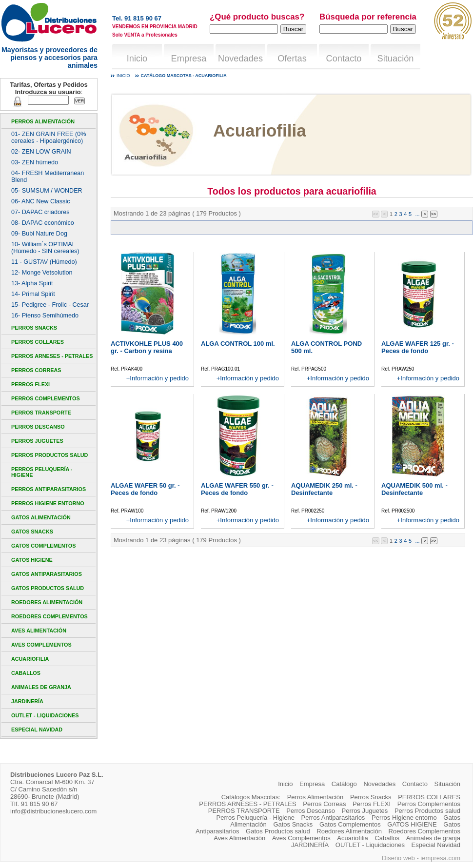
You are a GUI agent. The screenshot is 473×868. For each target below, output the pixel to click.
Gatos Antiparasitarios (47, 574)
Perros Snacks (34, 328)
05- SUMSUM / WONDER (47, 191)
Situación (396, 59)
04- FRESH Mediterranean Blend (48, 177)
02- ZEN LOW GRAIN (41, 152)
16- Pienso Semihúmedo (45, 316)
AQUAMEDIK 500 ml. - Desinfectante (414, 489)
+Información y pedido (158, 378)
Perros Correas (36, 370)
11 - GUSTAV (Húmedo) (44, 262)
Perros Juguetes (37, 441)
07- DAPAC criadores (40, 212)
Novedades (240, 59)
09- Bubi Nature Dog (39, 234)
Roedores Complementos (49, 616)
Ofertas (292, 59)
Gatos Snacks (32, 532)
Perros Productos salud (49, 455)
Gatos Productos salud (48, 588)
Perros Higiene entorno (48, 503)
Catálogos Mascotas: (251, 797)
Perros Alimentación (43, 121)
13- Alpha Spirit (32, 283)
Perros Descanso (38, 427)
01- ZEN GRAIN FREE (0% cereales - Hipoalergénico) (49, 138)
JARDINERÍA (27, 701)
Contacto (344, 59)
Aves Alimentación (39, 631)
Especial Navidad (37, 730)
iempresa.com (440, 858)
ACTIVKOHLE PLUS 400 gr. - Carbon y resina (147, 347)
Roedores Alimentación (47, 602)
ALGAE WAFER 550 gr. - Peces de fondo (237, 489)
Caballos (26, 673)
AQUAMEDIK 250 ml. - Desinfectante (324, 489)
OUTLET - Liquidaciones (45, 715)
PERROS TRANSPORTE (41, 413)
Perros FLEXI (30, 384)
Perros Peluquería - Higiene (42, 472)
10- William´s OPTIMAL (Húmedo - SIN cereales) (45, 248)
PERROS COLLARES (38, 342)
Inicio (137, 59)
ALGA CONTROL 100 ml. (238, 344)
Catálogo (344, 784)
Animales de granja (41, 687)
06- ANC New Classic (41, 201)
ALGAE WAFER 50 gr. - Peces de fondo (145, 489)
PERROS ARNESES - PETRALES (52, 356)
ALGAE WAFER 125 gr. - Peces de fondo (418, 347)
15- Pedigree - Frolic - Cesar (50, 305)
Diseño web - (401, 858)
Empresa (189, 59)
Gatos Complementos (43, 546)
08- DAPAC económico (43, 223)
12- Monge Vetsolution (42, 273)
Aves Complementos (41, 645)
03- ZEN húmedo (35, 162)
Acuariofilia (30, 659)
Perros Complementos (46, 398)
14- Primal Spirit (33, 294)
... (417, 214)
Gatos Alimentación (41, 517)
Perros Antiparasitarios (49, 489)
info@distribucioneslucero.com (53, 811)
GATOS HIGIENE (32, 560)
